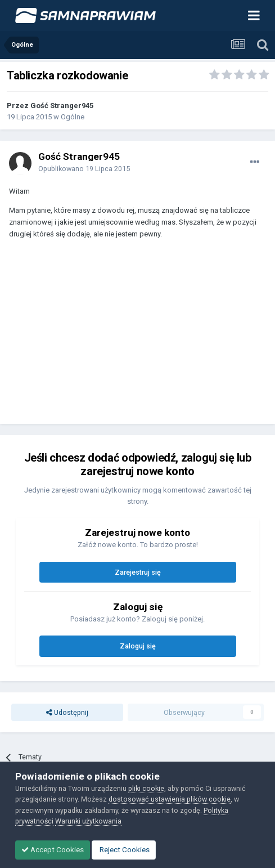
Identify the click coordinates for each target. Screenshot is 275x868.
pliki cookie (146, 788)
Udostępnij (67, 712)
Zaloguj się (138, 646)
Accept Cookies (53, 850)
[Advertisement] (99, 337)
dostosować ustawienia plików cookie (170, 799)
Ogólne (73, 117)
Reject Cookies (124, 850)
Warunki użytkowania (88, 821)
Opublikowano (84, 169)
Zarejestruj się (138, 572)
